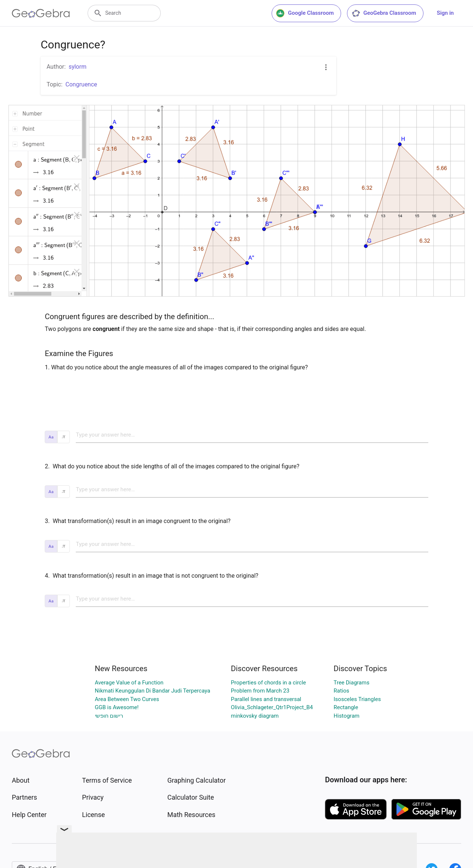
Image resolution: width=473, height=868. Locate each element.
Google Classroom (305, 13)
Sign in (445, 13)
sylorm (78, 67)
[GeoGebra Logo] (41, 13)
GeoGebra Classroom (384, 13)
